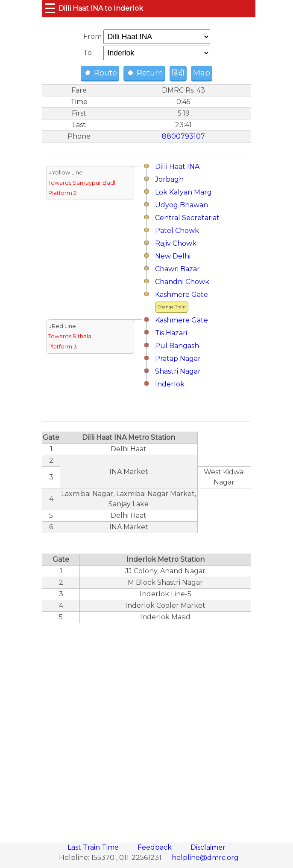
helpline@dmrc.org (205, 858)
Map (202, 73)
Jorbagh (169, 179)
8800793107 (183, 136)
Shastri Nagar (178, 371)
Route (101, 73)
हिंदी (178, 73)
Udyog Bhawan (182, 205)
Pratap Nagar (178, 359)
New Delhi (173, 256)
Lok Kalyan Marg (183, 192)
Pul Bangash (177, 346)
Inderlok (170, 384)
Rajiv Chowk (176, 243)
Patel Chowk (177, 231)
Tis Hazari (171, 333)
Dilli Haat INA (177, 167)
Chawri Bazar (177, 269)
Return (145, 73)
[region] (146, 728)
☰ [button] (50, 8)
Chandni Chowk (182, 282)
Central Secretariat (187, 218)
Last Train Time (94, 847)
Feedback (155, 847)
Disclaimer (208, 847)
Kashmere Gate (182, 295)
